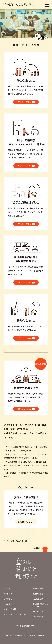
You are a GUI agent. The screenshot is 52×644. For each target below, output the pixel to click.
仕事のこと (8, 599)
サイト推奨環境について (26, 626)
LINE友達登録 (38, 617)
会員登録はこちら (25, 522)
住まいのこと (9, 604)
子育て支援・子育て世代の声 (15, 614)
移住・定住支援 (10, 609)
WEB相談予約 (38, 599)
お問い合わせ (38, 611)
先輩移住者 (8, 594)
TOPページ (8, 588)
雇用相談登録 (38, 594)
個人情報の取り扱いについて (40, 605)
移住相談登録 (38, 588)
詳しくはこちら (24, 102)
